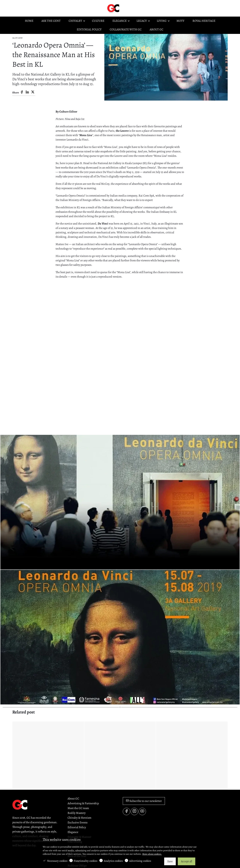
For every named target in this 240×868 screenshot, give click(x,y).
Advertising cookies (140, 861)
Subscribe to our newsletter (144, 801)
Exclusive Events (77, 823)
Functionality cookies (86, 861)
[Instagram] (134, 811)
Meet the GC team (78, 808)
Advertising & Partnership (83, 803)
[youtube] (142, 811)
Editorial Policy (77, 827)
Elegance (73, 832)
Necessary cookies (57, 861)
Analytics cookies (113, 861)
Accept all (187, 861)
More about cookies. (152, 854)
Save (170, 861)
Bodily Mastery (77, 813)
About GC (73, 799)
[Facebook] (22, 92)
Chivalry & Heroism (79, 818)
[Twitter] (33, 92)
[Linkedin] (27, 92)
